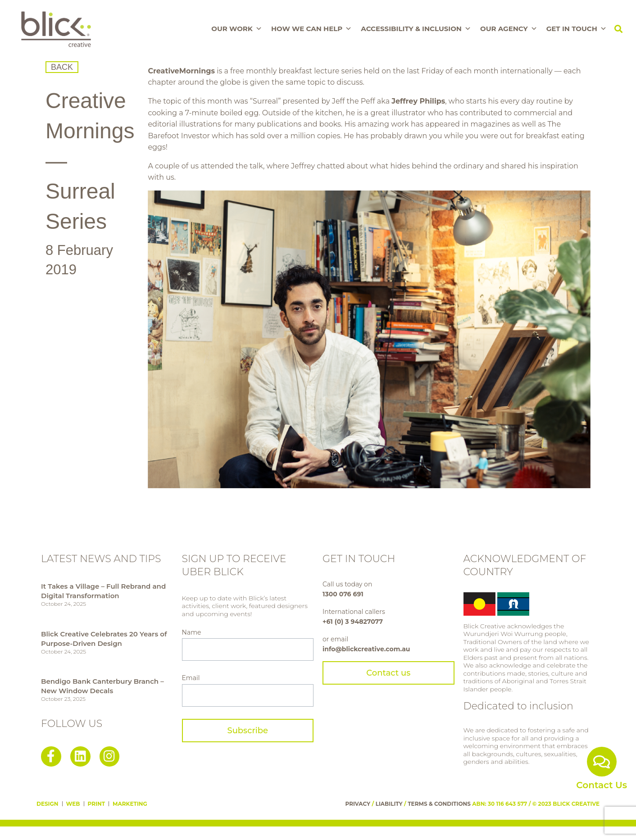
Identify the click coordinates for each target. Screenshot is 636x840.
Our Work (237, 29)
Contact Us (602, 785)
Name (192, 632)
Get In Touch (577, 29)
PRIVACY (358, 804)
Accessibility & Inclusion (416, 29)
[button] (619, 29)
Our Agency (509, 29)
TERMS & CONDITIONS (439, 804)
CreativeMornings (181, 71)
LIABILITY (389, 804)
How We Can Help (311, 29)
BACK (62, 67)
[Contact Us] (602, 762)
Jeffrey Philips (418, 101)
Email (191, 678)
